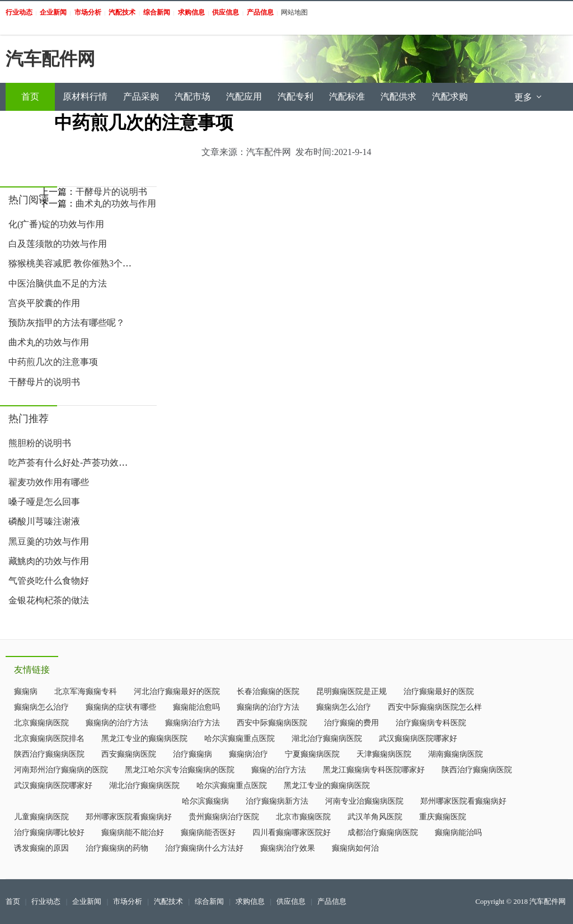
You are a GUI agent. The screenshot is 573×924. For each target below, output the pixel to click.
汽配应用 (244, 97)
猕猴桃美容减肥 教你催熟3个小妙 (74, 263)
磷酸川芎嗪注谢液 (44, 521)
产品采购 (141, 97)
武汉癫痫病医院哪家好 (418, 738)
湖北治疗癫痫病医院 (327, 738)
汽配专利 (295, 97)
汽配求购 (450, 97)
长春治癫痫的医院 (268, 691)
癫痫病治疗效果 (288, 848)
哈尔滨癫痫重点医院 (239, 738)
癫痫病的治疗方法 (268, 707)
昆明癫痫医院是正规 (351, 691)
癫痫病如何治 (355, 848)
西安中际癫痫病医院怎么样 (435, 707)
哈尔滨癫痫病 (205, 801)
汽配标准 (347, 97)
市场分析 (128, 902)
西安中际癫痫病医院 (272, 723)
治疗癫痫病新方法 (277, 801)
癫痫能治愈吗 (196, 707)
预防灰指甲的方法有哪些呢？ (67, 323)
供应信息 (291, 902)
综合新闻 (209, 902)
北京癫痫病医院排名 (49, 738)
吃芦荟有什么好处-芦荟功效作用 (72, 463)
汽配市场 (192, 97)
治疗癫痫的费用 (351, 723)
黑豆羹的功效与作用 (49, 541)
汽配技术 (168, 902)
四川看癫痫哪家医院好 (292, 832)
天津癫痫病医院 (384, 754)
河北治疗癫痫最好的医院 (177, 691)
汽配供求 (398, 97)
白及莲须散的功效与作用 (58, 244)
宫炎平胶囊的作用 (44, 303)
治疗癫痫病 (192, 754)
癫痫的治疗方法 (279, 770)
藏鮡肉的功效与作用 (49, 561)
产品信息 (332, 902)
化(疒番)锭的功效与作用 (56, 224)
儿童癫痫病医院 (41, 817)
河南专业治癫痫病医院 (364, 801)
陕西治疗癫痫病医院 (49, 754)
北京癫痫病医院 (41, 723)
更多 (529, 97)
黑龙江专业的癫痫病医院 (144, 738)
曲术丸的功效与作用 (49, 342)
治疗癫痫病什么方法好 (204, 848)
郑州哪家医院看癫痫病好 (463, 801)
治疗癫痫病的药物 (117, 848)
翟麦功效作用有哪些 (49, 482)
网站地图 (294, 12)
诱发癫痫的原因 (41, 848)
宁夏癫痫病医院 (312, 754)
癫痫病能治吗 (458, 832)
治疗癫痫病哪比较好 (49, 832)
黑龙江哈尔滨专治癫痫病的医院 (180, 770)
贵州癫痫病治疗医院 (224, 817)
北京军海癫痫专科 (86, 691)
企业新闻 (87, 902)
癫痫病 (26, 691)
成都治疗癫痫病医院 (383, 832)
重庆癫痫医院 (443, 817)
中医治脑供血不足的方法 (58, 283)
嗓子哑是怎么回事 (44, 502)
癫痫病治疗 (248, 754)
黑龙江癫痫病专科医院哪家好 (374, 770)
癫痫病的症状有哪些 (121, 707)
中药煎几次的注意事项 (53, 362)
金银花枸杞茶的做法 (49, 600)
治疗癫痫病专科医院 (431, 723)
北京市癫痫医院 (303, 817)
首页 (30, 97)
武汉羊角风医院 (375, 817)
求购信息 (250, 902)
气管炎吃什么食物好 (49, 581)
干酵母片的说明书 (44, 382)
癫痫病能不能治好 (133, 832)
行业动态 (46, 902)
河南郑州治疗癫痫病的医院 (61, 770)
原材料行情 (85, 97)
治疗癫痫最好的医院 (439, 691)
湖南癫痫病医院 (455, 754)
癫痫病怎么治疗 (41, 707)
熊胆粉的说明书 (40, 443)
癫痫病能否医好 (208, 832)
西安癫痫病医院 (129, 754)
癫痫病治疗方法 (192, 723)
